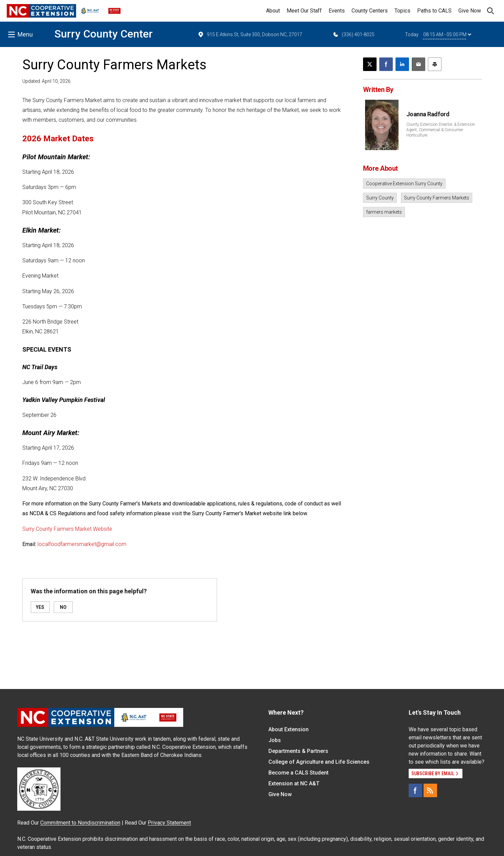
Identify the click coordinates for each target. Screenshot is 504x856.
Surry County (380, 198)
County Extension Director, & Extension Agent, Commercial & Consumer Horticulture (441, 130)
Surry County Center (104, 34)
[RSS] (430, 790)
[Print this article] (435, 64)
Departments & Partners (298, 751)
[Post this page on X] (370, 64)
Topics (402, 11)
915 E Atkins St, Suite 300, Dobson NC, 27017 (250, 34)
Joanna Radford (428, 114)
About (273, 11)
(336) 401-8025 (353, 34)
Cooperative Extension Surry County (404, 184)
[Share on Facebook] (386, 64)
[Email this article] (418, 64)
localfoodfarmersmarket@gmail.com (82, 544)
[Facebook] (415, 790)
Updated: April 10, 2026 (46, 81)
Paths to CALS (434, 11)
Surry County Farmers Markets (437, 198)
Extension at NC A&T (294, 783)
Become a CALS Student (298, 773)
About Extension (289, 729)
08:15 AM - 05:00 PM (447, 34)
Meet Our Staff (304, 11)
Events (337, 11)
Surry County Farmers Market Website (67, 529)
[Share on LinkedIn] (402, 64)
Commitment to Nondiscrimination (80, 823)
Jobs (275, 740)
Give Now (470, 11)
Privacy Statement (169, 823)
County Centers (370, 11)
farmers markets (384, 212)
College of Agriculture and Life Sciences (319, 762)
